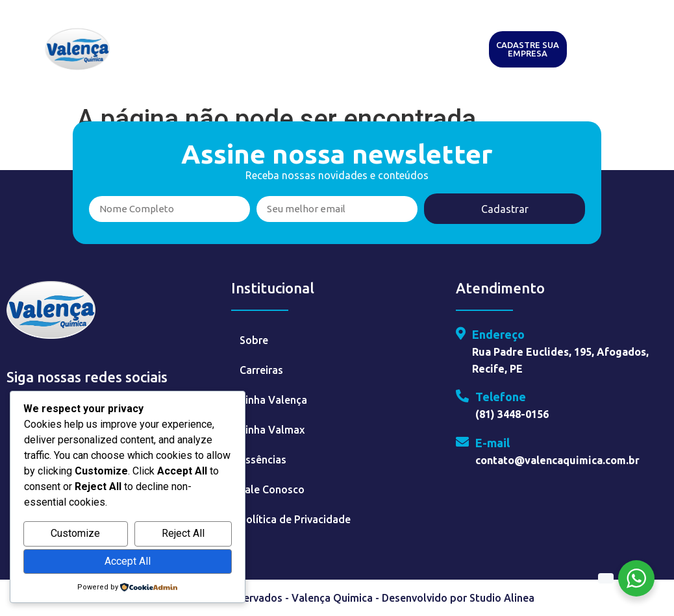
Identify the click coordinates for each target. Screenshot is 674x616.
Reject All (183, 533)
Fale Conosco (272, 489)
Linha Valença (273, 400)
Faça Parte (276, 64)
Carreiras (261, 370)
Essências (436, 34)
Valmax (382, 34)
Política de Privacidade (295, 519)
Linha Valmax (272, 430)
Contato (334, 64)
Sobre (254, 340)
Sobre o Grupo (221, 34)
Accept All (128, 561)
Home (159, 34)
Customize (75, 533)
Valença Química (310, 34)
